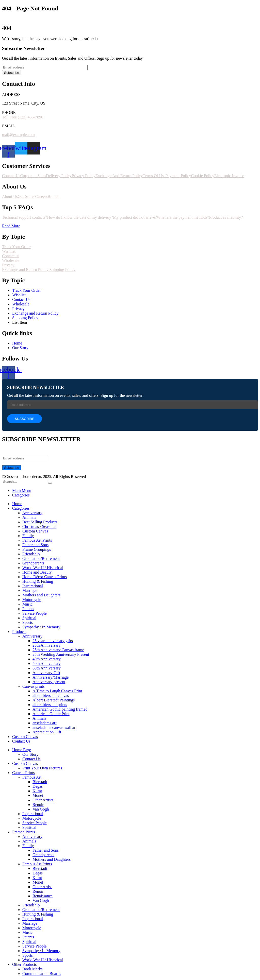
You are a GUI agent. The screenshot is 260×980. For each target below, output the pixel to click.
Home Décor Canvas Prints (45, 577)
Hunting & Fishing (38, 581)
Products (19, 632)
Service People (35, 613)
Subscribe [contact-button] (12, 73)
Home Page (22, 750)
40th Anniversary (47, 659)
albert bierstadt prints (50, 705)
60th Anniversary (47, 668)
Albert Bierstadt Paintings (54, 700)
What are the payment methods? (183, 217)
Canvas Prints (23, 773)
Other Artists (43, 800)
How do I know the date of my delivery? (80, 217)
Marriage (30, 590)
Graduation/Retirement (41, 558)
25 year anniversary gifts (53, 641)
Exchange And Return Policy (119, 176)
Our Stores (27, 196)
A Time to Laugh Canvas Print (57, 691)
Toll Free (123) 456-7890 (23, 117)
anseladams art (45, 723)
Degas (38, 786)
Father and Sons (35, 545)
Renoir (38, 805)
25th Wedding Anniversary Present (61, 654)
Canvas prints (34, 686)
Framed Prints (24, 832)
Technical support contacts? (25, 217)
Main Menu (22, 491)
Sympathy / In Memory (41, 627)
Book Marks (32, 969)
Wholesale (11, 260)
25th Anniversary (47, 645)
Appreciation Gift (47, 732)
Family (28, 536)
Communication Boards (42, 974)
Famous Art (32, 777)
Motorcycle (32, 600)
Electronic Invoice (229, 176)
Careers (42, 196)
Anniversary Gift (46, 673)
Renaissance (43, 896)
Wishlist (9, 251)
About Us (10, 196)
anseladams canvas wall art (55, 727)
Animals (29, 517)
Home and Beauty (37, 572)
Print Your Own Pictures (42, 768)
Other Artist (42, 887)
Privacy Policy (84, 176)
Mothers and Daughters (41, 595)
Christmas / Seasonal (39, 527)
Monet (38, 795)
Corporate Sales (33, 176)
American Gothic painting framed (60, 709)
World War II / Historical (43, 568)
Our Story (30, 754)
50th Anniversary (47, 664)
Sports (28, 622)
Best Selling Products (40, 522)
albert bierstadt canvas (51, 695)
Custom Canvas (35, 531)
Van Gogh (41, 809)
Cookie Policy (203, 176)
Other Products (24, 964)
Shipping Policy (63, 270)
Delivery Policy (59, 176)
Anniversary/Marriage (51, 677)
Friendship (31, 554)
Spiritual (29, 618)
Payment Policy (178, 176)
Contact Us (11, 176)
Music (27, 604)
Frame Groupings (37, 549)
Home (17, 504)
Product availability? (226, 217)
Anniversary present (49, 682)
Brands (53, 196)
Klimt (37, 791)
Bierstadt (40, 782)
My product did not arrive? (135, 217)
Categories (21, 495)
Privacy (8, 265)
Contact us (11, 256)
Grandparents (33, 563)
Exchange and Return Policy (26, 270)
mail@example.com (18, 135)
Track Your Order (16, 247)
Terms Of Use (154, 176)
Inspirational (33, 586)
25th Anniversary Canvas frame (58, 650)
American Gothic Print (51, 714)
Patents (28, 609)
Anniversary (32, 513)
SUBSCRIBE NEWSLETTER (36, 387)
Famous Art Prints (37, 540)
